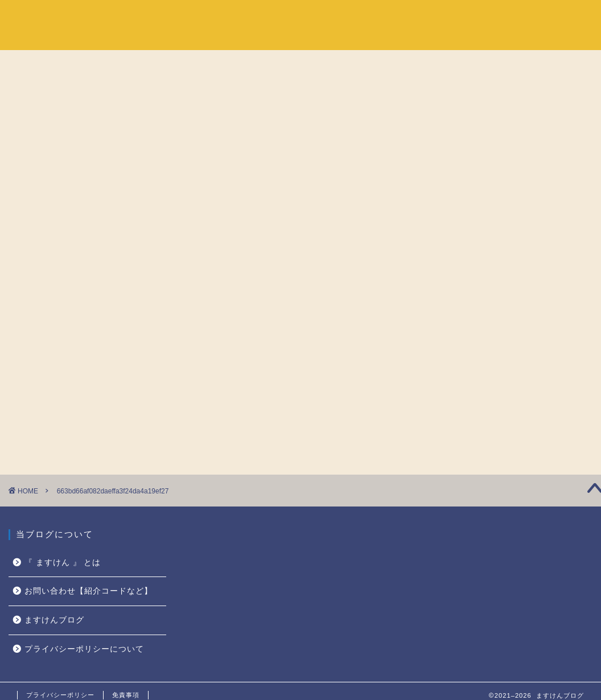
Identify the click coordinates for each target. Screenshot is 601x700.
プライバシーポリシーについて (84, 649)
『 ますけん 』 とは (514, 18)
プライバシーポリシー (60, 695)
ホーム (442, 18)
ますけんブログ (54, 620)
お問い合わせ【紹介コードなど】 (88, 591)
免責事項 (126, 695)
